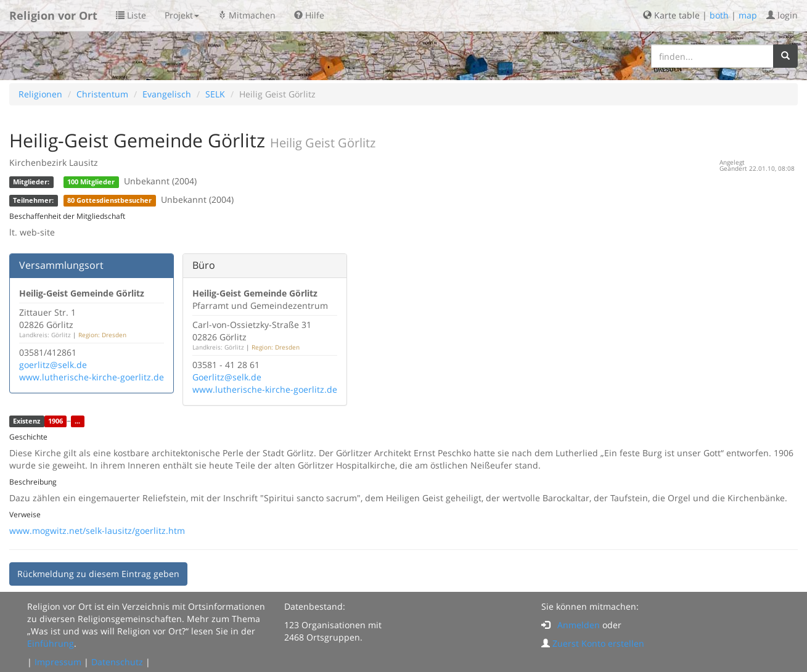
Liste (131, 15)
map (748, 15)
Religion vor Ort (53, 15)
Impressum (58, 662)
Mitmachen (247, 15)
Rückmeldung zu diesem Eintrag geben (98, 574)
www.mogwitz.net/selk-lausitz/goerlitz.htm (97, 531)
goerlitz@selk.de (53, 365)
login (782, 15)
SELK (215, 94)
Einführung (51, 643)
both (719, 15)
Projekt (182, 15)
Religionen (40, 94)
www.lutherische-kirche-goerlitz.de (92, 377)
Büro (204, 265)
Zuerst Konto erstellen (598, 643)
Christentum (102, 94)
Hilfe (309, 15)
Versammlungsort (61, 265)
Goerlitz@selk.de (227, 377)
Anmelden (579, 625)
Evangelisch (167, 94)
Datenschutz (117, 662)
